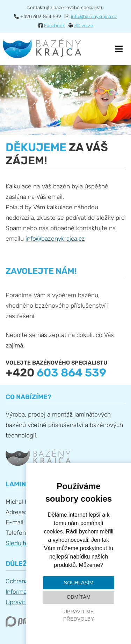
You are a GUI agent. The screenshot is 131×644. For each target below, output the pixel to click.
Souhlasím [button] (79, 583)
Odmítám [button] (79, 597)
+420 (56, 373)
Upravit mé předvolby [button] (79, 615)
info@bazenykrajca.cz (55, 239)
